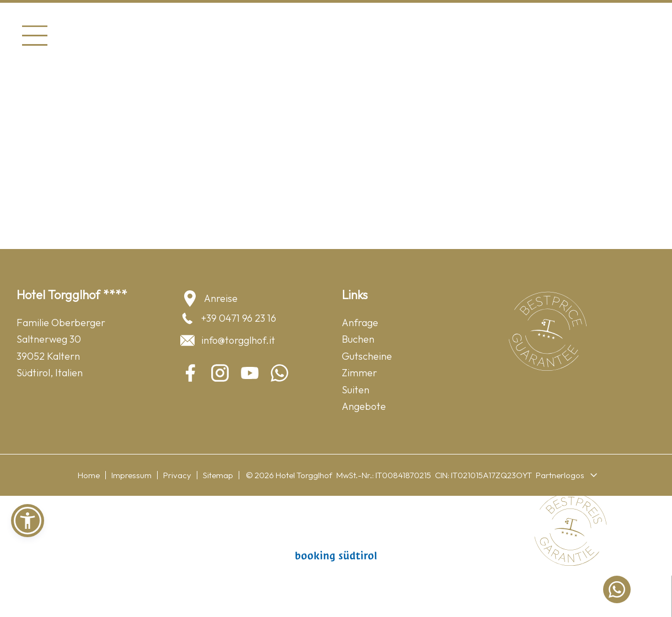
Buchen (358, 339)
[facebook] (190, 373)
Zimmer (359, 373)
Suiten (356, 390)
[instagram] (220, 373)
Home (89, 475)
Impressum (131, 475)
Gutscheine (367, 356)
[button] (28, 521)
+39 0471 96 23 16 (228, 318)
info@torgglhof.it (227, 340)
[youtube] (250, 373)
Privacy (177, 475)
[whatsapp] (279, 373)
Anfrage (360, 323)
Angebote (364, 406)
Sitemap (218, 475)
